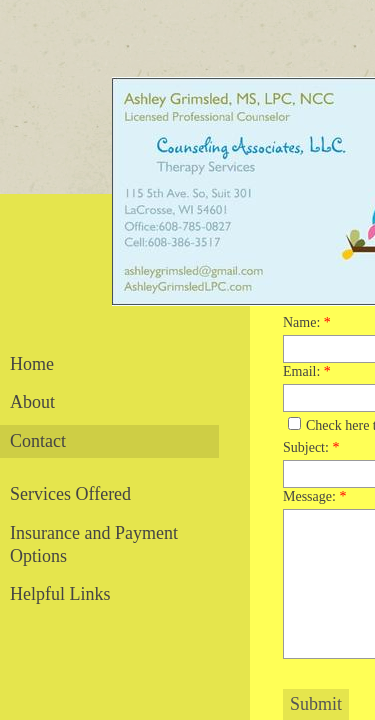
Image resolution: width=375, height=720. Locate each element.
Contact (38, 441)
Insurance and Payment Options (94, 544)
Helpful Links (60, 594)
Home (32, 364)
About (32, 402)
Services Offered (70, 494)
